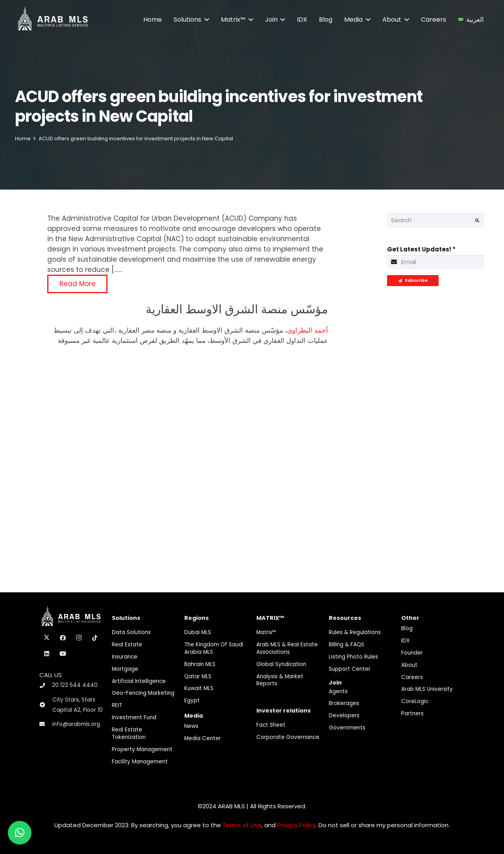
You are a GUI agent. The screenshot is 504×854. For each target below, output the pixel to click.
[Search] (436, 220)
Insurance (125, 657)
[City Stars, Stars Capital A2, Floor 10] (46, 705)
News (191, 726)
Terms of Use (242, 825)
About (409, 665)
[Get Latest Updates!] (436, 262)
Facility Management (140, 762)
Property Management (142, 749)
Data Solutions (131, 632)
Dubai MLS (198, 632)
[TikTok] (95, 638)
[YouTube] (63, 654)
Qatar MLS (198, 676)
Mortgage (125, 669)
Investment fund (134, 717)
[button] (205, 20)
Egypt (192, 701)
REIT (117, 705)
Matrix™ (266, 632)
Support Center (350, 669)
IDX (405, 641)
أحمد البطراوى (308, 330)
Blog (407, 628)
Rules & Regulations (355, 632)
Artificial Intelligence (139, 681)
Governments (347, 728)
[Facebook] (63, 638)
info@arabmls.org (76, 724)
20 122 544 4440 (75, 685)
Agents (338, 691)
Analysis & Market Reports (280, 680)
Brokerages (344, 703)
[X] (47, 638)
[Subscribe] (413, 281)
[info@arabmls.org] (46, 724)
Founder (412, 653)
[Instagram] (79, 638)
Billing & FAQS (346, 645)
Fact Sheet (271, 725)
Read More (78, 284)
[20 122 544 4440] (46, 686)
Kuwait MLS (199, 688)
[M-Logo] (53, 20)
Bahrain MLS (200, 664)
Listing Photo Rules (353, 657)
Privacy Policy (296, 825)
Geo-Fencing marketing (143, 693)
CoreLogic (415, 701)
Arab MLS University (427, 689)
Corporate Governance (288, 737)
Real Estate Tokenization (129, 733)
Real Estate (127, 645)
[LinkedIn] (47, 654)
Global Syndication (281, 664)
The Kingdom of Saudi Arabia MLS (214, 648)
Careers (412, 677)
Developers (344, 715)
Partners (412, 714)
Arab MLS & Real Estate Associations (287, 648)
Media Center (203, 738)
